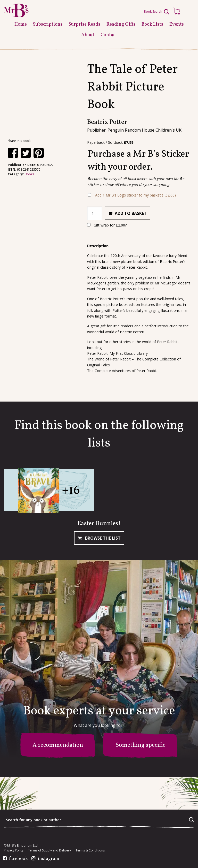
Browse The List (102, 538)
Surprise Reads (84, 24)
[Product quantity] (95, 213)
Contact (109, 35)
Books (29, 174)
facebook (18, 859)
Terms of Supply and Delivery (49, 850)
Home (21, 24)
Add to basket (131, 213)
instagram (48, 859)
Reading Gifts (121, 24)
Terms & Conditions (90, 850)
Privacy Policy (14, 850)
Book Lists (152, 24)
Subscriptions (48, 24)
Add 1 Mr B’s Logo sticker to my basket (135, 195)
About (88, 35)
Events (177, 24)
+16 (71, 491)
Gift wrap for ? (107, 225)
